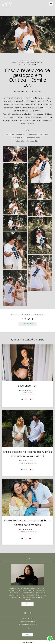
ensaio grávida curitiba (39, 134)
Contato (28, 635)
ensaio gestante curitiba (16, 134)
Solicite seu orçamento (27, 324)
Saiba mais (28, 604)
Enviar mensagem (29, 622)
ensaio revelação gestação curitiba (27, 138)
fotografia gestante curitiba (27, 141)
